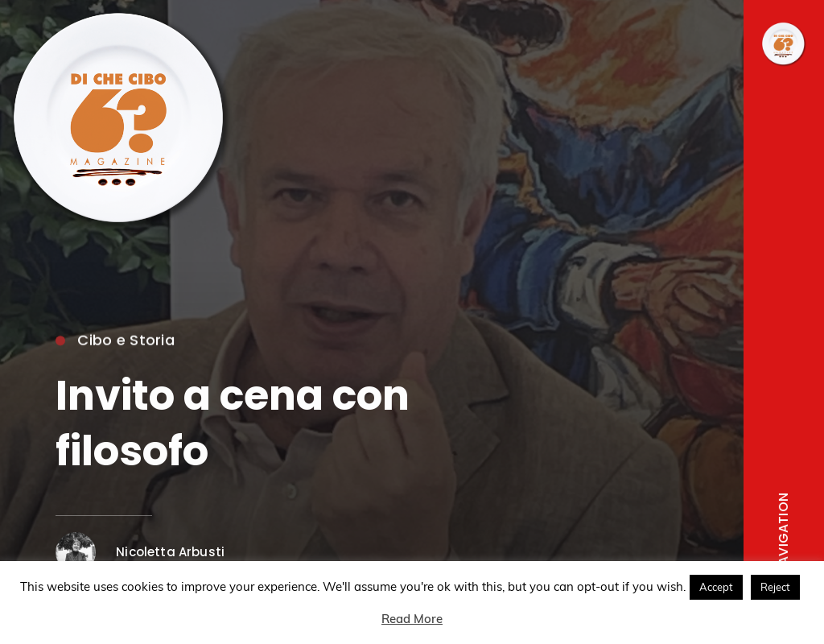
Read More (412, 619)
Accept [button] (716, 587)
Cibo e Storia (115, 343)
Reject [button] (775, 587)
